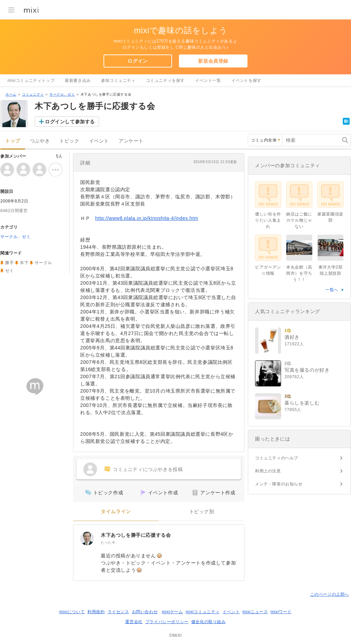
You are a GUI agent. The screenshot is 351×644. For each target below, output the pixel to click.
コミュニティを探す (165, 80)
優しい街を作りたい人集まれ (268, 220)
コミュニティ (33, 94)
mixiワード (281, 612)
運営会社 (134, 622)
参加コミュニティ (118, 80)
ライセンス (118, 612)
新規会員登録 (213, 61)
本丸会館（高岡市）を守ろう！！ (299, 273)
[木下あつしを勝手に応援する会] (87, 538)
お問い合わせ (145, 612)
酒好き (292, 337)
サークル (43, 263)
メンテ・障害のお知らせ (279, 484)
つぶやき (40, 141)
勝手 (9, 263)
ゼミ (9, 271)
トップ (13, 141)
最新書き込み (78, 80)
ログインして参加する (70, 122)
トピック (69, 141)
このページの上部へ (330, 594)
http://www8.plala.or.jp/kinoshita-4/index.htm (147, 218)
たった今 (108, 542)
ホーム (11, 94)
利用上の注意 (268, 471)
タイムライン (116, 512)
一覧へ (332, 290)
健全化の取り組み (209, 622)
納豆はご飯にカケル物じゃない (299, 220)
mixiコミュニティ (203, 612)
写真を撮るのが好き (307, 370)
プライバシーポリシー (167, 622)
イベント (99, 141)
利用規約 (96, 612)
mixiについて (72, 612)
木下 (24, 263)
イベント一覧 (208, 80)
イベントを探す (246, 80)
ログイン (137, 61)
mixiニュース (255, 612)
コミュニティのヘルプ (277, 458)
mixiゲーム (172, 612)
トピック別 (202, 512)
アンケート (131, 141)
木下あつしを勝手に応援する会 (136, 535)
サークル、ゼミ (62, 94)
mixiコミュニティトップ (31, 80)
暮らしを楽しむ (302, 403)
